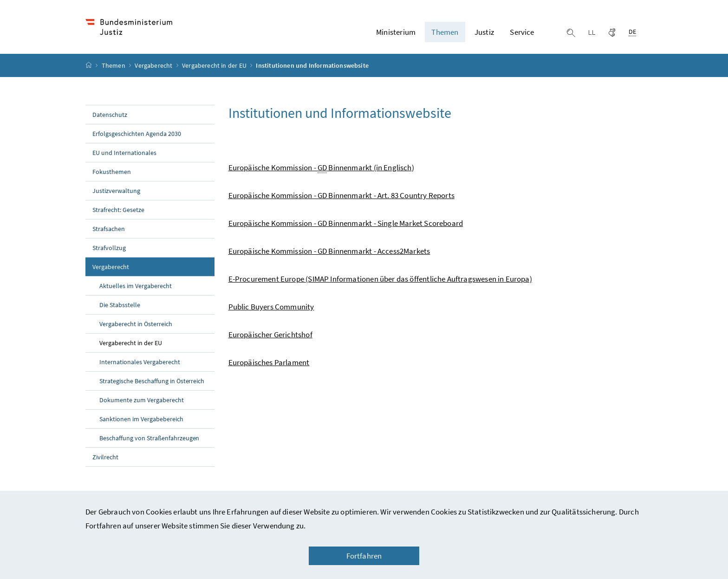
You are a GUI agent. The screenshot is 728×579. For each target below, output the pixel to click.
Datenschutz (110, 115)
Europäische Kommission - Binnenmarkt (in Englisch (320, 168)
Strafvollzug (109, 248)
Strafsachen (109, 229)
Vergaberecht (154, 65)
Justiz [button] (484, 32)
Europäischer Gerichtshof (270, 335)
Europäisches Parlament (269, 362)
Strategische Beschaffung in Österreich (152, 381)
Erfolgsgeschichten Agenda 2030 (137, 134)
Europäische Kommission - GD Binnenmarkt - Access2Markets (329, 251)
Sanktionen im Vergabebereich (141, 419)
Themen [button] (445, 32)
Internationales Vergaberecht (140, 362)
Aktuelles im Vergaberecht (136, 286)
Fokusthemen (112, 172)
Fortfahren (364, 556)
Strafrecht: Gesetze (118, 210)
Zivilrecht (105, 457)
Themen (114, 65)
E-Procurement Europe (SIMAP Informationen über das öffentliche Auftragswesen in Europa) (380, 279)
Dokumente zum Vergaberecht (142, 400)
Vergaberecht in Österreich (136, 324)
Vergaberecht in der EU (215, 65)
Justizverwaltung (116, 191)
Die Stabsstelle (120, 305)
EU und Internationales (124, 153)
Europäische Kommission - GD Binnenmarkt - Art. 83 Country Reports (341, 195)
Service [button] (522, 32)
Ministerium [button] (396, 32)
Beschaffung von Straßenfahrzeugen (149, 438)
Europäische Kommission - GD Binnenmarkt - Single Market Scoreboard (346, 223)
